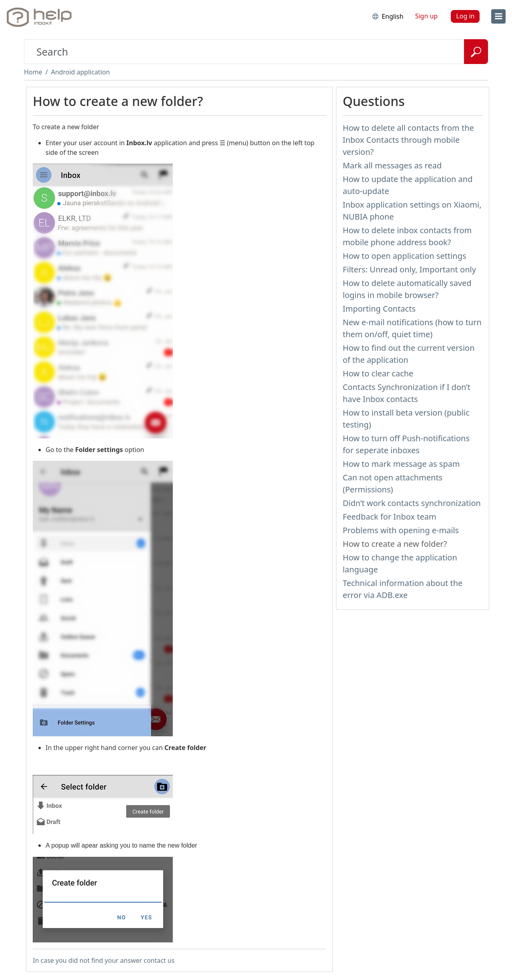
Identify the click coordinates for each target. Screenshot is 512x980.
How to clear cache (378, 373)
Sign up (427, 16)
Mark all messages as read (392, 165)
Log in (465, 16)
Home (33, 72)
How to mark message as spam (401, 464)
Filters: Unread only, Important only (409, 269)
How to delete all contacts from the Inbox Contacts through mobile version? (408, 140)
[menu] (498, 16)
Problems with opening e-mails (401, 530)
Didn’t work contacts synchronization (412, 503)
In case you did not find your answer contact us (104, 960)
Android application (80, 72)
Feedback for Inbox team (390, 517)
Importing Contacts (379, 309)
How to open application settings (405, 256)
